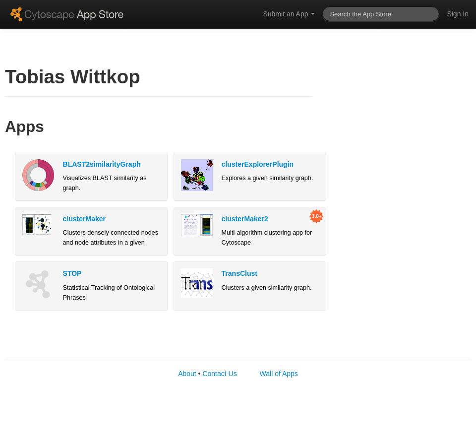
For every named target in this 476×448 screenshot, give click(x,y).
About (187, 374)
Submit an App (289, 14)
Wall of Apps (279, 374)
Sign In (458, 14)
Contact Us (219, 374)
